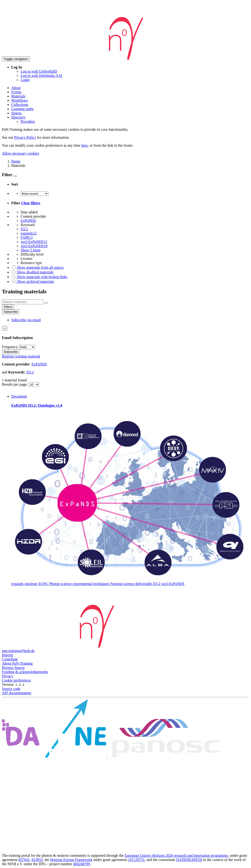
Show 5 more (31, 250)
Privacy (8, 676)
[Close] (5, 328)
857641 (24, 860)
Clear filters (31, 203)
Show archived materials (33, 281)
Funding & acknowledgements (25, 672)
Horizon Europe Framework (71, 860)
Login (25, 80)
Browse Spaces (13, 668)
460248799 (81, 864)
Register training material (21, 356)
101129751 (136, 860)
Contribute (10, 659)
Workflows (20, 100)
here (85, 145)
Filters (8, 307)
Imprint (7, 655)
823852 (37, 860)
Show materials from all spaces (37, 267)
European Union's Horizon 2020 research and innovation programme (176, 855)
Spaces (16, 113)
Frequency (10, 347)
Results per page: (15, 384)
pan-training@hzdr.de (18, 651)
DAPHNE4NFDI (189, 860)
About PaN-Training (17, 663)
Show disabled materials (32, 272)
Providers (28, 121)
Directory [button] (18, 117)
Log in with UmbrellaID (39, 71)
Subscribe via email (26, 320)
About (16, 88)
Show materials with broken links (39, 277)
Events (16, 92)
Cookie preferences (16, 680)
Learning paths (22, 109)
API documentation (17, 693)
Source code (11, 689)
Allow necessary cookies (20, 153)
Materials (18, 96)
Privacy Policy (25, 137)
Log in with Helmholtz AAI (41, 76)
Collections (20, 105)
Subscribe (11, 312)
